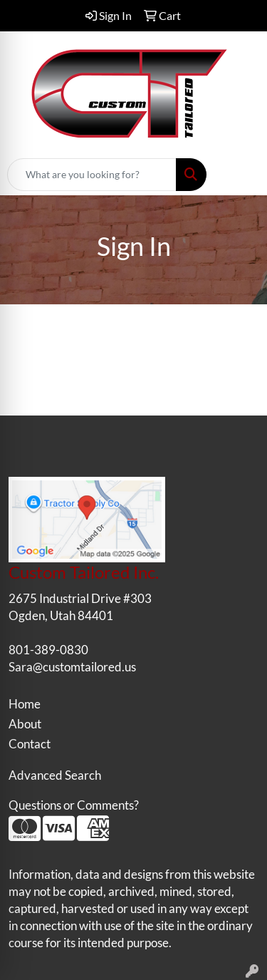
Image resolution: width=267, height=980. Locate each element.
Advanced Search (55, 775)
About (25, 724)
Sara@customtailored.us (72, 667)
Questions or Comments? (74, 805)
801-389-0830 (48, 650)
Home (25, 704)
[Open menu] (239, 175)
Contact (30, 744)
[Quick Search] (92, 175)
